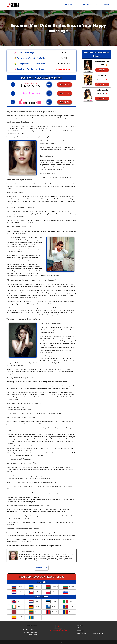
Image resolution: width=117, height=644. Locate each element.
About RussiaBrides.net (30, 630)
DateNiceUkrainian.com (63, 69)
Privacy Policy (33, 634)
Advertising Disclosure (30, 632)
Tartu (41, 467)
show (45, 568)
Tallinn (9, 467)
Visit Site (66, 85)
